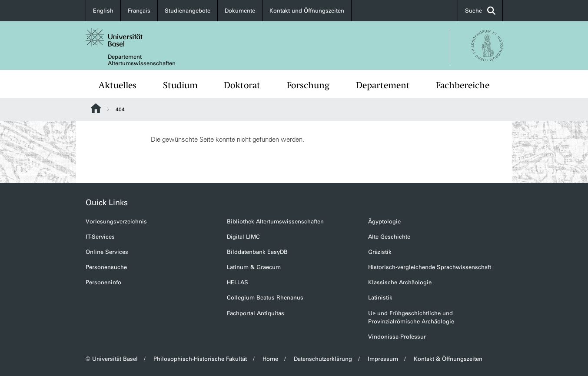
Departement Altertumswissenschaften (142, 60)
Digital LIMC (243, 237)
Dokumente (240, 11)
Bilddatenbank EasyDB (257, 252)
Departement (383, 85)
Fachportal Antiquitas (256, 313)
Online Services (107, 252)
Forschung (308, 85)
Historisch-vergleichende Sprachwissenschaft (430, 267)
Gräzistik (380, 252)
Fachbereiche (463, 85)
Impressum (383, 359)
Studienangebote (188, 11)
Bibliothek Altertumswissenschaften (275, 221)
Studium (180, 85)
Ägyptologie (384, 221)
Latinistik (380, 298)
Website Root (96, 108)
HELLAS (238, 282)
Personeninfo (103, 282)
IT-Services (100, 237)
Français (139, 11)
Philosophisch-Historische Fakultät (200, 359)
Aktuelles (118, 85)
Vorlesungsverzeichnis (116, 221)
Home (270, 359)
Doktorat (242, 85)
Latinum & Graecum (254, 267)
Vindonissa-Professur (397, 337)
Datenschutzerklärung (323, 359)
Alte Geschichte (389, 237)
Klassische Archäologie (400, 282)
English (103, 11)
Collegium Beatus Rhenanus (265, 298)
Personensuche (106, 267)
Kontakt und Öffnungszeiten (307, 11)
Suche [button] (480, 11)
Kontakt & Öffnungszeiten (448, 359)
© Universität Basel (112, 359)
